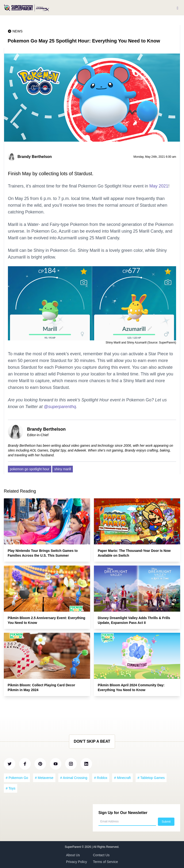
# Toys (11, 788)
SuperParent (73, 847)
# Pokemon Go (17, 778)
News (17, 31)
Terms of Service (105, 862)
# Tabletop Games (151, 778)
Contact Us (101, 855)
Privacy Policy (77, 862)
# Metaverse (44, 778)
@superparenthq (60, 407)
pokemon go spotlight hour (30, 469)
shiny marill (63, 469)
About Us (73, 855)
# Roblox (101, 778)
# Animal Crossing (74, 778)
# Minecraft (122, 778)
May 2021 (159, 186)
